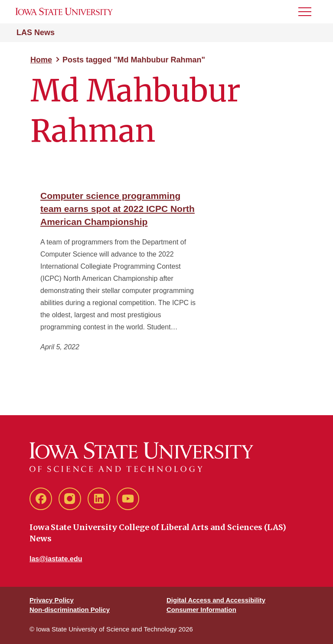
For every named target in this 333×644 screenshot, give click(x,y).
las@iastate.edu (56, 559)
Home (41, 60)
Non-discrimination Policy (70, 610)
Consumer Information (201, 610)
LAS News (36, 33)
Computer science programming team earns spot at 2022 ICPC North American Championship (118, 209)
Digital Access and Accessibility (216, 600)
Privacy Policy (52, 600)
